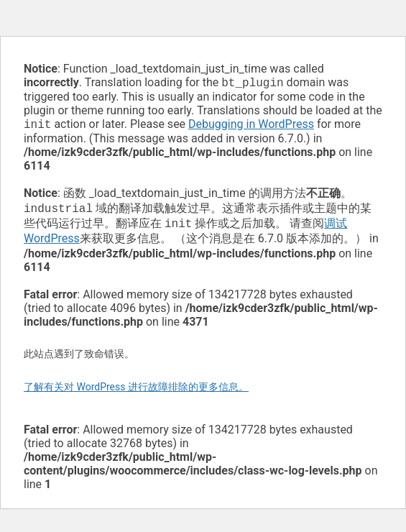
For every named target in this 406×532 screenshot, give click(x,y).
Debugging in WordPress (251, 127)
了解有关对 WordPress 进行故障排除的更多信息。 (136, 393)
